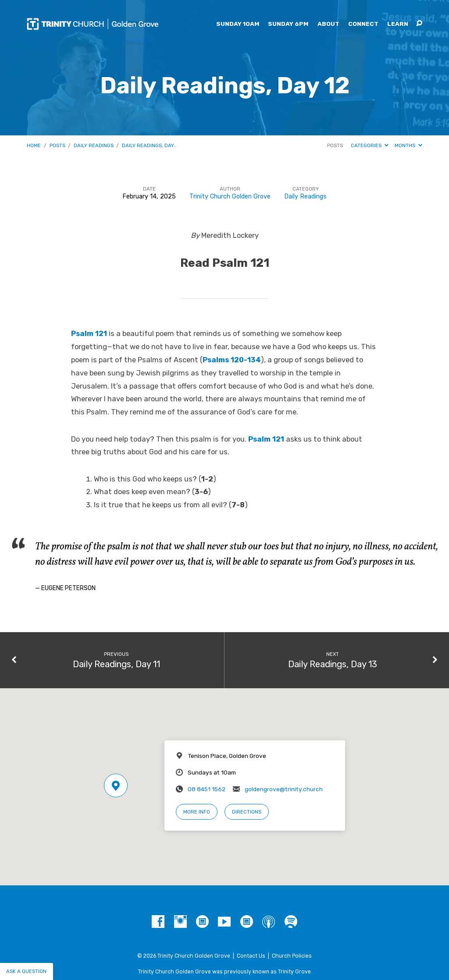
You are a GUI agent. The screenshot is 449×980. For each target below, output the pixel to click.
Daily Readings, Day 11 (116, 664)
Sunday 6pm (288, 24)
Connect (363, 24)
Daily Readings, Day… (149, 145)
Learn (398, 24)
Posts (57, 145)
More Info (197, 812)
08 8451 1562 (207, 789)
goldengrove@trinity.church (284, 789)
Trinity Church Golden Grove (230, 196)
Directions (247, 812)
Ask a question (26, 971)
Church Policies (292, 956)
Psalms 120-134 (232, 360)
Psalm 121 (89, 334)
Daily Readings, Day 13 (333, 664)
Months (408, 145)
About (328, 24)
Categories (370, 145)
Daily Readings (94, 145)
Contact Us (251, 956)
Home (34, 145)
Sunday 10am (238, 24)
